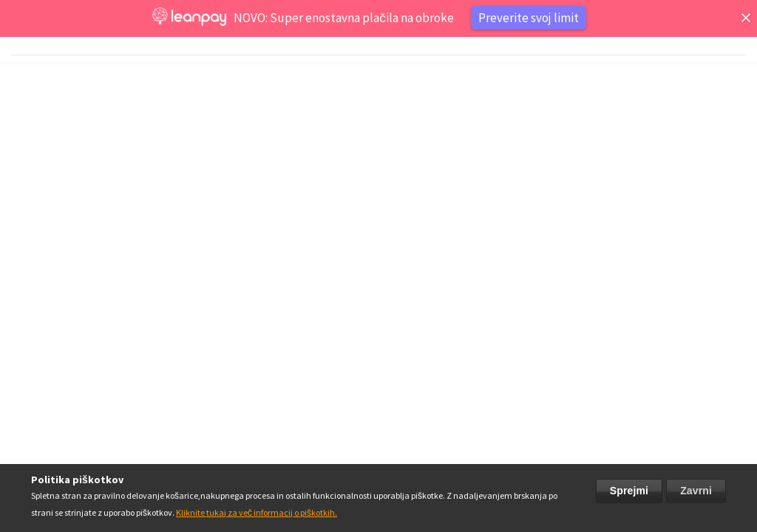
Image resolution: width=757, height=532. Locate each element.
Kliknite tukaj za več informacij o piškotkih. (257, 512)
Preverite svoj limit (529, 18)
